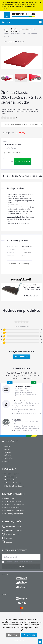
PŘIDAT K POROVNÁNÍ (14, 153)
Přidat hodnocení (22, 357)
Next (39, 78)
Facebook (7, 538)
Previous (3, 78)
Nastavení (13, 635)
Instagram (9, 542)
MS (15, 430)
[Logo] (24, 15)
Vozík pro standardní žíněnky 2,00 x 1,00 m (31, 288)
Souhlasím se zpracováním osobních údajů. (19, 562)
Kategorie (22, 22)
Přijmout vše (29, 635)
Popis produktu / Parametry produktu (20, 176)
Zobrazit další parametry (19, 264)
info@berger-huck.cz (12, 534)
